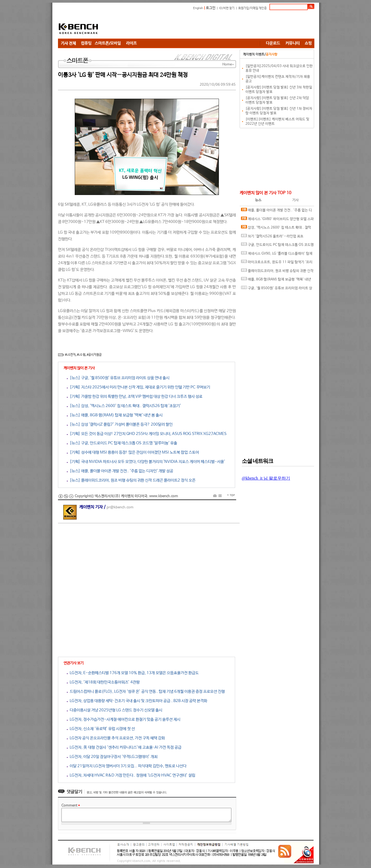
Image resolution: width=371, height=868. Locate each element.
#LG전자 (70, 355)
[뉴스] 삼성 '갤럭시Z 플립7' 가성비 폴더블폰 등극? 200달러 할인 (120, 424)
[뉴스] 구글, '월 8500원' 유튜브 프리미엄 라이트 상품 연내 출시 (118, 378)
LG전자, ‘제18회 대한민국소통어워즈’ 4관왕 (103, 682)
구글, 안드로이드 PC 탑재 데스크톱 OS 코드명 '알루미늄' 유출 (277, 246)
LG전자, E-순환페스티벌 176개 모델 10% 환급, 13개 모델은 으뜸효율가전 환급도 (133, 673)
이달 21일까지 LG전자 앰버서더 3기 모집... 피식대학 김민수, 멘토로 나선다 (127, 766)
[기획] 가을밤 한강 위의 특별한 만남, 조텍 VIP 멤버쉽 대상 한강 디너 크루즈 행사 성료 (135, 396)
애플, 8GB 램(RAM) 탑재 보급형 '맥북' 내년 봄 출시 (276, 281)
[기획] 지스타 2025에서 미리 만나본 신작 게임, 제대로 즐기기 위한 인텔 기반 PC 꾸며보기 (138, 387)
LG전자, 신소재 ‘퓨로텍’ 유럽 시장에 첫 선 (101, 729)
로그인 (211, 8)
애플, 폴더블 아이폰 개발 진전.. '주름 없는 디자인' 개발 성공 (276, 211)
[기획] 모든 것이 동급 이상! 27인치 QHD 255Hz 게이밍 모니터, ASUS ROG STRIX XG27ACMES (147, 434)
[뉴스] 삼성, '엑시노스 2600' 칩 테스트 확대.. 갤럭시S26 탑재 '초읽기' (124, 406)
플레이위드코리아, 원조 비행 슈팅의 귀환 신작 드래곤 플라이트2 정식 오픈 (277, 272)
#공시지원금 (94, 355)
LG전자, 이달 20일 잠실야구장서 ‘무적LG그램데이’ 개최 (112, 757)
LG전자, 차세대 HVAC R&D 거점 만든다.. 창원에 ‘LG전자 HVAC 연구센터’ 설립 (131, 775)
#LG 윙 (81, 355)
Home (227, 65)
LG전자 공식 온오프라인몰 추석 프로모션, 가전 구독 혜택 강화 (116, 738)
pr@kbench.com (120, 507)
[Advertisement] (218, 25)
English (198, 8)
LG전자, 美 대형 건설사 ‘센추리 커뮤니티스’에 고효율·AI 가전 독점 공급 (124, 747)
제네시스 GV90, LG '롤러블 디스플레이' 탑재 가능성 (277, 255)
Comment (71, 806)
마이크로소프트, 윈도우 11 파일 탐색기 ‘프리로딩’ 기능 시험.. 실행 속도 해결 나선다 (277, 263)
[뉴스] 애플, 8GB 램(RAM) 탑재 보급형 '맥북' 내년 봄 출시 (115, 415)
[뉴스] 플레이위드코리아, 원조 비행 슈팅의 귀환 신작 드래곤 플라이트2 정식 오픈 (131, 480)
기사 (295, 200)
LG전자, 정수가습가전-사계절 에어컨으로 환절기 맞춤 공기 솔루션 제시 (124, 719)
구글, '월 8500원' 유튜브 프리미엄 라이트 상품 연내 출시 (277, 289)
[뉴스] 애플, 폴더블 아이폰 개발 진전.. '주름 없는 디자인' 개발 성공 (120, 471)
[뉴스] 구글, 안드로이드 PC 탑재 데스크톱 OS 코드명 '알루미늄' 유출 (122, 443)
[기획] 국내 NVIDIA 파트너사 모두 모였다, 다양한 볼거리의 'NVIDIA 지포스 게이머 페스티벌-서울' (146, 462)
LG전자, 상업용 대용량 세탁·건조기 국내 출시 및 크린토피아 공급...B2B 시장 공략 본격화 (137, 701)
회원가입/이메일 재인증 (253, 8)
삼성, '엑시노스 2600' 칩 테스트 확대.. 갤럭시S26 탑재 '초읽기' (276, 229)
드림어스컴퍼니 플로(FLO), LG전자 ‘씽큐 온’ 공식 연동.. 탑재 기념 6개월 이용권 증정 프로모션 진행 (146, 692)
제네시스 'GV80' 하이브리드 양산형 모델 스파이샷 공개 (277, 220)
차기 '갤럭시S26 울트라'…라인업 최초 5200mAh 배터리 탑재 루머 (272, 237)
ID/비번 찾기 (227, 8)
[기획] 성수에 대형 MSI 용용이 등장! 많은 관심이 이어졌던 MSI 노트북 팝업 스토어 (133, 452)
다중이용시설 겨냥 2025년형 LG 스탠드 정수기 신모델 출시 (114, 710)
